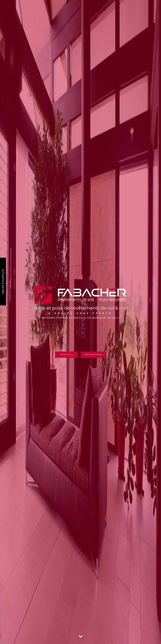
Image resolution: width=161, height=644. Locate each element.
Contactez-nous (93, 355)
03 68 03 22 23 (66, 355)
